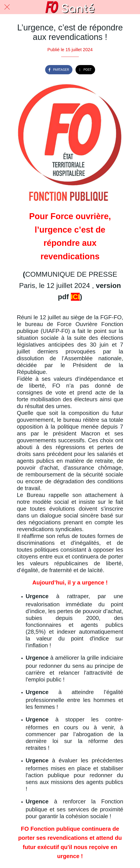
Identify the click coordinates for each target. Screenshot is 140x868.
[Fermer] (7, 7)
